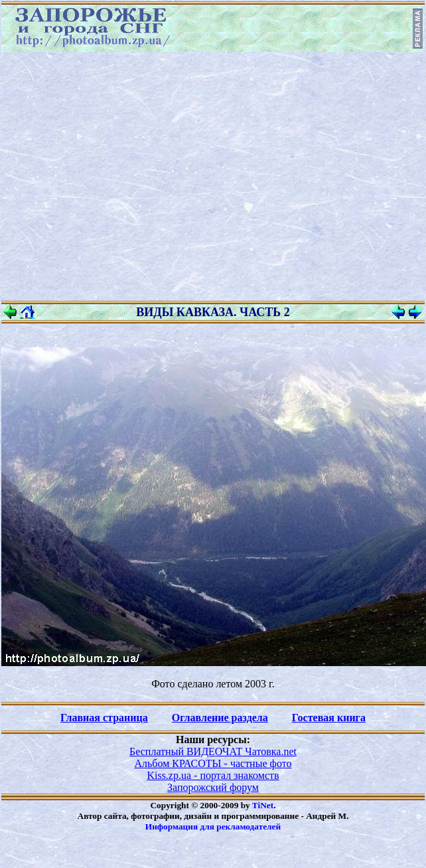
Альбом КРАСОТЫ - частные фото (213, 763)
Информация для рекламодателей (213, 826)
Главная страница (104, 718)
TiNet (263, 805)
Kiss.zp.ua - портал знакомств (213, 775)
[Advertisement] (124, 176)
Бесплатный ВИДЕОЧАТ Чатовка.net (213, 751)
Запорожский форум (213, 787)
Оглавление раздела (220, 718)
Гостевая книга (329, 718)
